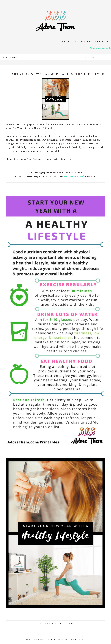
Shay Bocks (80, 640)
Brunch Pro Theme (58, 640)
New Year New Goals (74, 176)
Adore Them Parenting (56, 21)
